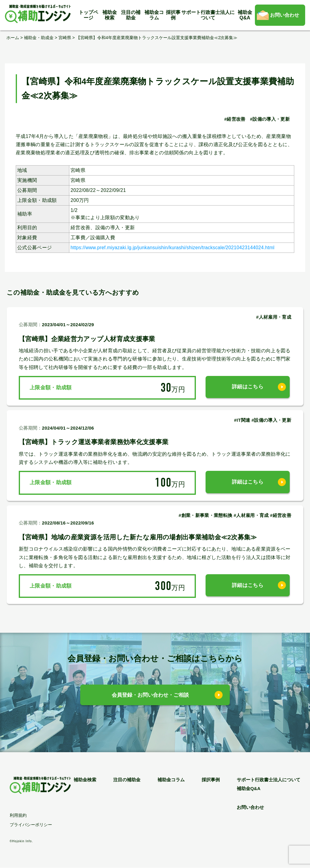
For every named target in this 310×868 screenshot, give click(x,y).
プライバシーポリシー (31, 825)
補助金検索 (110, 15)
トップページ (88, 15)
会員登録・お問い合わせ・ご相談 (151, 695)
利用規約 (18, 816)
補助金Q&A (245, 15)
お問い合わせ (285, 15)
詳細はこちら (248, 387)
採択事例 (173, 15)
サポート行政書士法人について (208, 15)
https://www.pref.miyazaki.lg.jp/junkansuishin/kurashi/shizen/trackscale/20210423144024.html (175, 247)
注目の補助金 (131, 15)
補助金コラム (154, 15)
